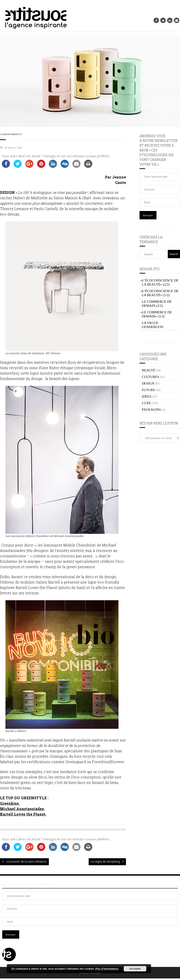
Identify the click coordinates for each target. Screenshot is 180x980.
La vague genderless (153, 325)
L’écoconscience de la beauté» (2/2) (159, 282)
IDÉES (147, 396)
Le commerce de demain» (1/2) (156, 314)
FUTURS (148, 390)
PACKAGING (152, 410)
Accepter (135, 969)
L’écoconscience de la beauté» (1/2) (159, 293)
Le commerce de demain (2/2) (157, 304)
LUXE (146, 403)
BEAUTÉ (148, 370)
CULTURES (150, 377)
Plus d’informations (107, 969)
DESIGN (148, 383)
